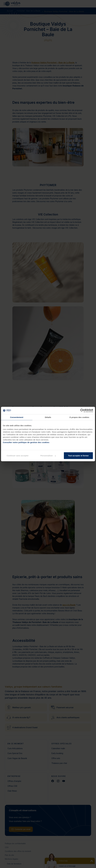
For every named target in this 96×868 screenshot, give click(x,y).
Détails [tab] (48, 417)
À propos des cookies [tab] (79, 417)
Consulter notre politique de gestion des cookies (26, 442)
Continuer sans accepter (18, 456)
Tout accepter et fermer (78, 456)
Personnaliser (48, 456)
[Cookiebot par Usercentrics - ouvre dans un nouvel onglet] (82, 410)
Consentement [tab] (17, 417)
